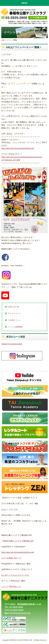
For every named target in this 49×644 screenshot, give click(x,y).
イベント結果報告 (15, 327)
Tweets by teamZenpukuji (12, 344)
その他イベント (15, 320)
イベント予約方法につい (11, 586)
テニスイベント (15, 313)
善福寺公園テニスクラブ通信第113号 (18, 541)
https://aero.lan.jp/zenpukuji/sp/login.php (18, 148)
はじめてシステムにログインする (15, 575)
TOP (3, 40)
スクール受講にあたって (11, 558)
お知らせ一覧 (14, 307)
